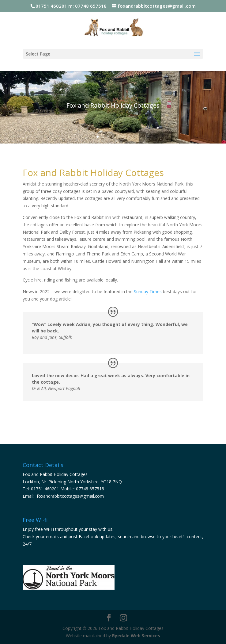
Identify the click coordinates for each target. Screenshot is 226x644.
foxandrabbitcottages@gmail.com (70, 496)
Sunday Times (148, 291)
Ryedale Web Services (136, 636)
